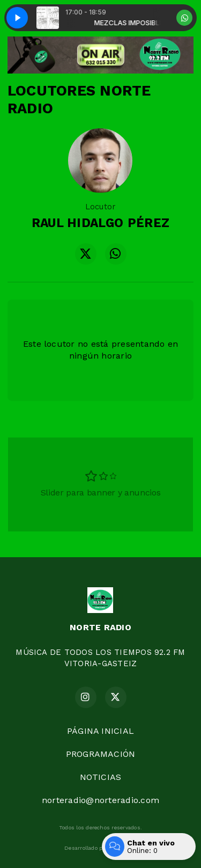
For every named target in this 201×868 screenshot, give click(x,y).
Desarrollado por (100, 848)
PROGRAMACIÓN (101, 754)
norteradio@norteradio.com (100, 800)
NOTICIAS (101, 777)
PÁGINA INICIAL (100, 731)
